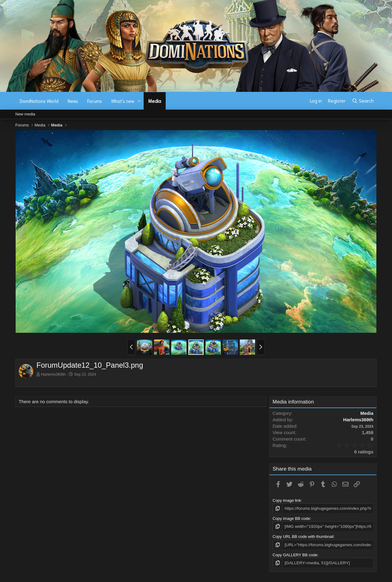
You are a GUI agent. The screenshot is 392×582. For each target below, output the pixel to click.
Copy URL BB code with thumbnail (303, 536)
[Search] (363, 101)
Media (155, 101)
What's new (123, 101)
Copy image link (287, 500)
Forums (95, 101)
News (73, 101)
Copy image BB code (291, 518)
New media (25, 114)
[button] (139, 101)
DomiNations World (39, 101)
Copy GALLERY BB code (295, 554)
